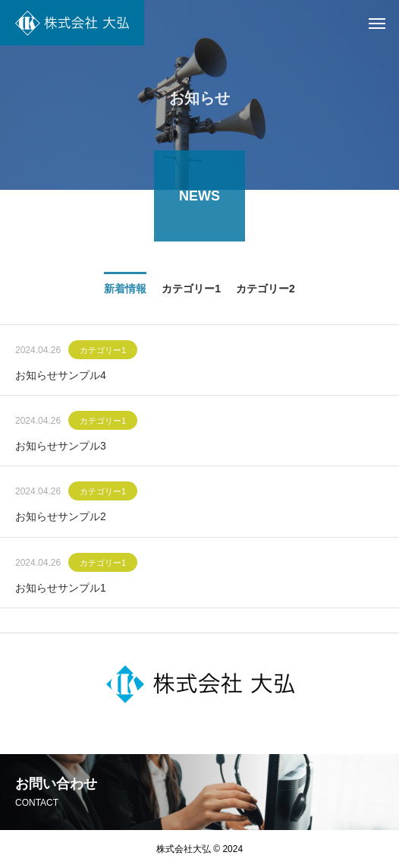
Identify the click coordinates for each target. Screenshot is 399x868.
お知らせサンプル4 (61, 377)
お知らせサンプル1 (61, 590)
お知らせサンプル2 (61, 519)
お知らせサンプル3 (61, 448)
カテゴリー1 (103, 352)
